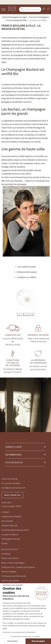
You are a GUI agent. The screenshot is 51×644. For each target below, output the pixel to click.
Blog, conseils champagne (13, 563)
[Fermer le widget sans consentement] (13, 585)
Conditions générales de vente (15, 530)
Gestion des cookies (10, 580)
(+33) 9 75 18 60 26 (9, 479)
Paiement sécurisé (9, 525)
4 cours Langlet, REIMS (11, 506)
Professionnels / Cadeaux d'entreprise (18, 567)
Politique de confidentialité (14, 576)
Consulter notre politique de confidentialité (19, 632)
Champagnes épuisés (11, 539)
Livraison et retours (10, 534)
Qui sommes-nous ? (10, 549)
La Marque (6, 554)
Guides (4, 543)
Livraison (5, 512)
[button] (26, 447)
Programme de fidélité (11, 516)
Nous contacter (12, 495)
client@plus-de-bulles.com (13, 488)
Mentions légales (9, 571)
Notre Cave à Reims (10, 558)
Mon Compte (7, 521)
